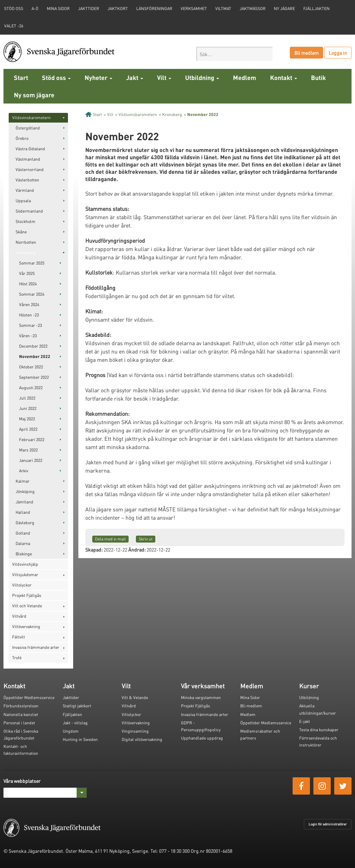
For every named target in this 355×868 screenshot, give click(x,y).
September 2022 (34, 377)
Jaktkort (118, 8)
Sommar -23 (31, 325)
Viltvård (19, 616)
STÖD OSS (14, 8)
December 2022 (33, 346)
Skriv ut (146, 539)
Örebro (22, 138)
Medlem (245, 77)
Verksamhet (194, 8)
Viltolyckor (22, 585)
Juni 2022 (28, 408)
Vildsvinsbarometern (31, 118)
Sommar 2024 (32, 294)
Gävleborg (25, 523)
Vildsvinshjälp (25, 564)
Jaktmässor (253, 8)
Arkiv (24, 471)
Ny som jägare (34, 95)
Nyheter (98, 77)
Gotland (23, 533)
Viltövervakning (26, 627)
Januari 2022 (31, 460)
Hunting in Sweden (80, 739)
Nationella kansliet (21, 714)
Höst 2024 (28, 284)
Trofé (17, 658)
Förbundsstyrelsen (21, 706)
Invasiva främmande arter (36, 647)
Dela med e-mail (110, 539)
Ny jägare (284, 8)
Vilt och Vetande (27, 606)
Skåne (21, 232)
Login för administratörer (328, 824)
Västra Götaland (30, 149)
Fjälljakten (317, 8)
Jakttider (89, 8)
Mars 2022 (28, 450)
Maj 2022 (27, 419)
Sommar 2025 (32, 263)
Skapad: (94, 549)
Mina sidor (58, 8)
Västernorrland (30, 169)
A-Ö (35, 8)
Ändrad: (137, 549)
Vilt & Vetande (135, 697)
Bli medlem (306, 53)
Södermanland (29, 211)
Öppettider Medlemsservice (29, 697)
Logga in (338, 53)
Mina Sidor (250, 697)
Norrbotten (26, 242)
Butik (318, 77)
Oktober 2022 (31, 367)
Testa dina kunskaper (319, 730)
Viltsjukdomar (25, 575)
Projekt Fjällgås (27, 595)
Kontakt (284, 77)
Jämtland (24, 502)
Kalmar (23, 481)
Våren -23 (28, 336)
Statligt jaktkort (77, 706)
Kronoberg (25, 253)
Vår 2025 (27, 273)
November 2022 (35, 356)
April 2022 (28, 429)
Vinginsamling (135, 731)
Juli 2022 (27, 398)
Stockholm (25, 221)
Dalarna (23, 543)
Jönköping (25, 491)
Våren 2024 (29, 305)
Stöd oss (56, 77)
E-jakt (305, 721)
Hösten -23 (29, 315)
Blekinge (24, 554)
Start (21, 77)
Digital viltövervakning (142, 739)
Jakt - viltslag (75, 723)
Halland (23, 512)
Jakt (135, 77)
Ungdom (71, 731)
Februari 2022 (32, 440)
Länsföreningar (154, 8)
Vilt (164, 77)
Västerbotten (27, 180)
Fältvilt (19, 637)
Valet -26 (14, 26)
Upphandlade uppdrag (202, 738)
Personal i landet (19, 723)
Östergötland (28, 128)
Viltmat (223, 8)
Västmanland (28, 159)
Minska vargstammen (201, 697)
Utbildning (202, 77)
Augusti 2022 (31, 388)
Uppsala (23, 201)
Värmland (25, 190)
